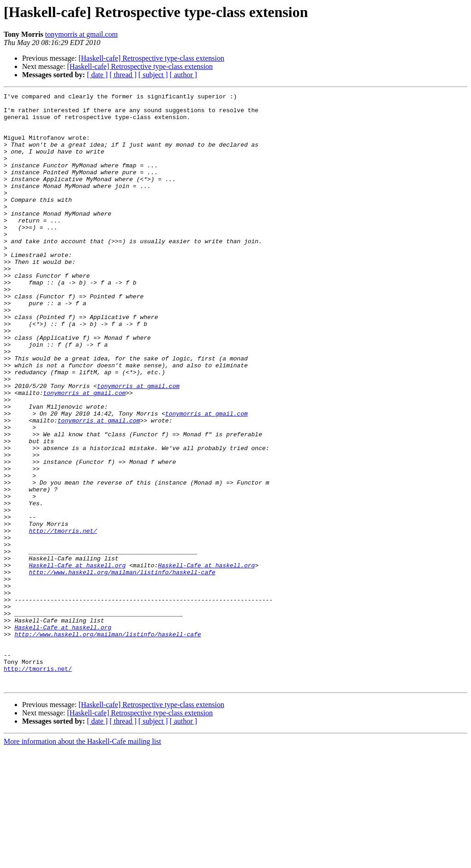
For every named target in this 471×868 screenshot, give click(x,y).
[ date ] (97, 75)
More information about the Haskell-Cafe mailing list (82, 860)
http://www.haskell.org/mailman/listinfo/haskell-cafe (122, 668)
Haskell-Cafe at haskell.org (78, 660)
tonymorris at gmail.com (81, 34)
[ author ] (184, 75)
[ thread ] (123, 75)
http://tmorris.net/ (63, 619)
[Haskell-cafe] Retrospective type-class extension (152, 58)
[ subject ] (153, 75)
